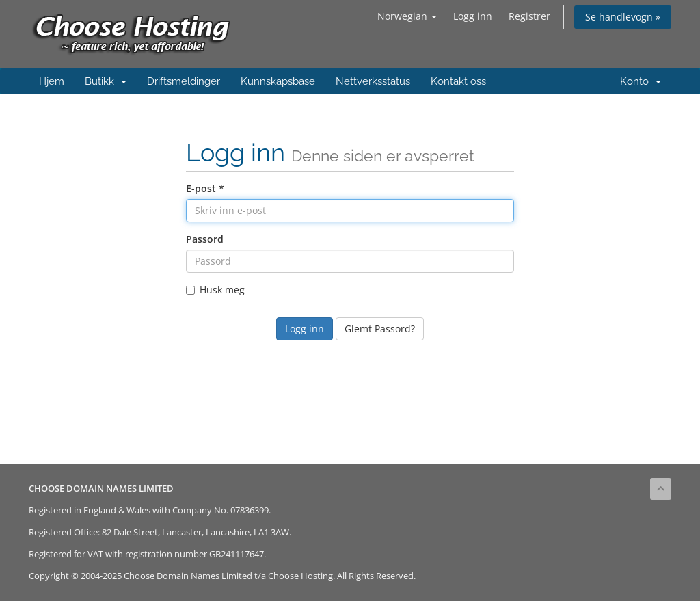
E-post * (205, 188)
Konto (641, 81)
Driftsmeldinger (184, 81)
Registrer (529, 16)
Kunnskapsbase (278, 81)
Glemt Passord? (380, 329)
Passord (205, 239)
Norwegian (407, 16)
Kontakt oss (458, 81)
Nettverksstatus (373, 81)
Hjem (52, 81)
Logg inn (473, 16)
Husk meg (215, 290)
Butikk (106, 81)
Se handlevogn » (623, 17)
